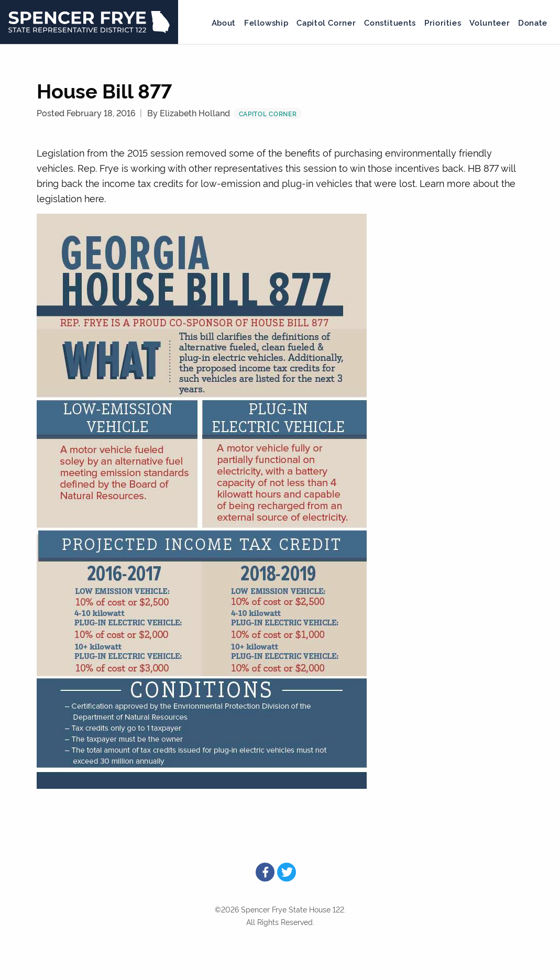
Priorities (443, 22)
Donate (533, 22)
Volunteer (490, 22)
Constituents (390, 22)
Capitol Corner (326, 22)
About (224, 22)
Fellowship (266, 22)
